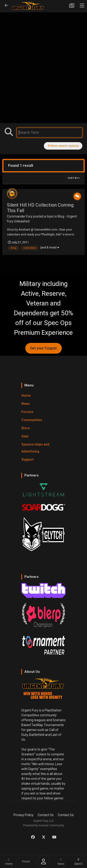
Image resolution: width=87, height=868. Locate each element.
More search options (63, 146)
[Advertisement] (43, 58)
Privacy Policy (23, 815)
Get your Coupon (43, 348)
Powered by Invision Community (44, 825)
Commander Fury (20, 216)
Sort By (74, 178)
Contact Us (46, 815)
